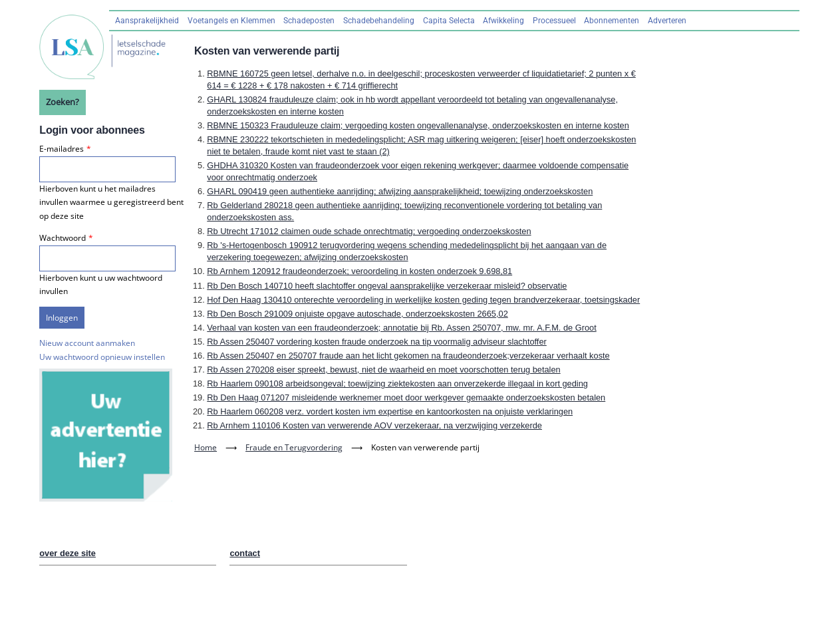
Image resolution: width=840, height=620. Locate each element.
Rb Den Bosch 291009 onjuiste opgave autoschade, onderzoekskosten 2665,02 (357, 314)
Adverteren (667, 21)
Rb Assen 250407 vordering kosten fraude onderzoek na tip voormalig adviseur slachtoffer (377, 342)
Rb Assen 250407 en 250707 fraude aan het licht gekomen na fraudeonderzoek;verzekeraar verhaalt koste (408, 356)
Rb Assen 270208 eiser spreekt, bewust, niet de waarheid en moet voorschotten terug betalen (383, 370)
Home (206, 447)
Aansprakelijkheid (147, 21)
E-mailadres (62, 149)
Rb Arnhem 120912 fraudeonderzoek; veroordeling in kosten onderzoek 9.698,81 (359, 271)
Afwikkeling (503, 21)
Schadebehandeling (379, 21)
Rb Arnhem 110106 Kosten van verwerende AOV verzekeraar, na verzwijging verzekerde (374, 425)
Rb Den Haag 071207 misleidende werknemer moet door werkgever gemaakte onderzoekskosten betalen (406, 397)
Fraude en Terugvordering (294, 447)
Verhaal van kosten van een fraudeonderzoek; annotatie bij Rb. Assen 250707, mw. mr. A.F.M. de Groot (401, 328)
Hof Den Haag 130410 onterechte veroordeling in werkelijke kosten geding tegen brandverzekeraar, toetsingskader (423, 300)
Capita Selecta (449, 21)
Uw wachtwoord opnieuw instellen (102, 357)
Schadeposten (309, 21)
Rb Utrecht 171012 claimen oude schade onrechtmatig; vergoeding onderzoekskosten (369, 231)
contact (245, 553)
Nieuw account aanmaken (87, 343)
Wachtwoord (63, 238)
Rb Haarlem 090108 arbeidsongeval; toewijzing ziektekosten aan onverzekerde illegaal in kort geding (397, 384)
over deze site (68, 553)
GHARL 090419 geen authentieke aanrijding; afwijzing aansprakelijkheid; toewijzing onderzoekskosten (400, 191)
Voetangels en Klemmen (231, 21)
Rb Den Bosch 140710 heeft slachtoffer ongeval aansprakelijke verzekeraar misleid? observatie (387, 286)
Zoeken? (63, 102)
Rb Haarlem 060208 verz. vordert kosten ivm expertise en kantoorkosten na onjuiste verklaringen (390, 411)
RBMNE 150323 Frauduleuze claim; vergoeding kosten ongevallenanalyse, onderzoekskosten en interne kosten (418, 125)
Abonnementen (612, 21)
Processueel (554, 21)
